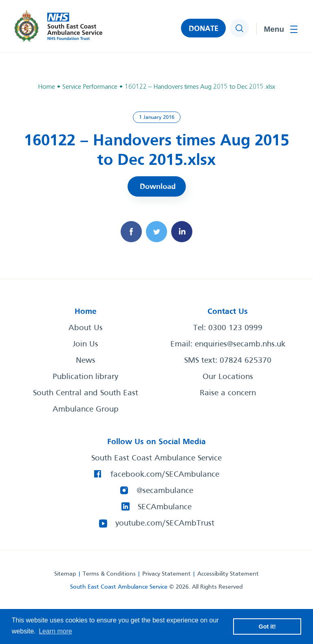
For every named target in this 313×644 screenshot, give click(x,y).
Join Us (85, 344)
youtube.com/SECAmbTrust (165, 524)
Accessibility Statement (228, 574)
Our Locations (228, 377)
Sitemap (65, 574)
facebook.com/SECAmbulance (165, 475)
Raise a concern (228, 393)
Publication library (85, 377)
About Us (86, 328)
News (86, 361)
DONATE (204, 29)
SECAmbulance (165, 507)
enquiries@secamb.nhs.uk (240, 344)
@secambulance (165, 491)
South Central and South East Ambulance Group (86, 401)
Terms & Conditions (109, 574)
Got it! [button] (267, 626)
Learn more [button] (55, 631)
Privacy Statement (166, 574)
